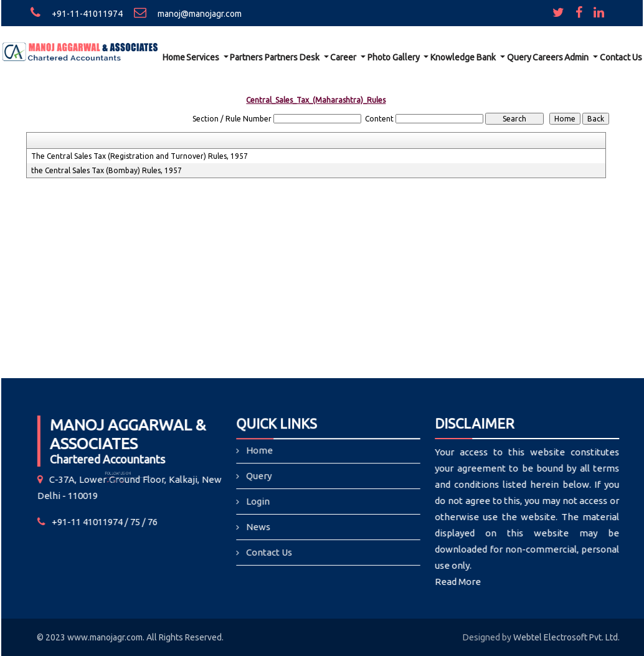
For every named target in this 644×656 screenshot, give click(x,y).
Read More (453, 582)
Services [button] (204, 57)
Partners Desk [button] (293, 57)
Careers (548, 57)
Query (519, 57)
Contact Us (621, 57)
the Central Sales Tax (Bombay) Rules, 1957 (107, 170)
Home (174, 57)
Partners (246, 57)
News (260, 527)
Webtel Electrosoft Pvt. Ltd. (566, 637)
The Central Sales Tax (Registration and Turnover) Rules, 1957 (140, 156)
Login (259, 502)
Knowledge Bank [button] (464, 57)
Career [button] (344, 57)
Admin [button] (577, 57)
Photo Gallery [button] (395, 57)
